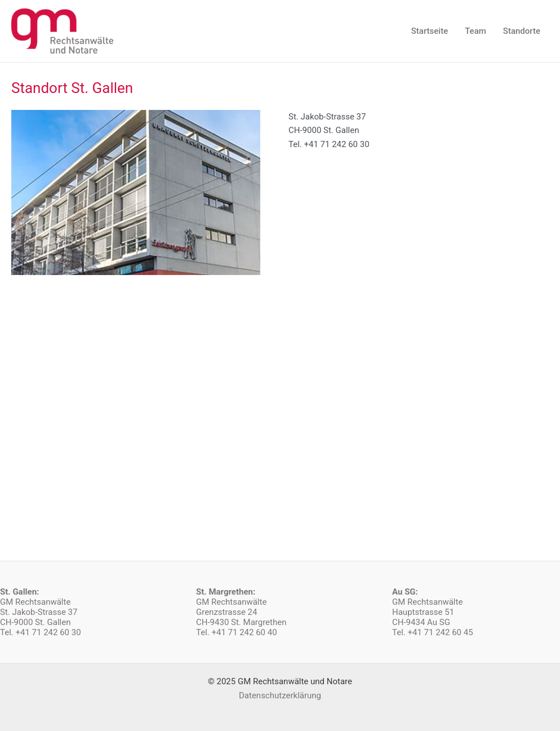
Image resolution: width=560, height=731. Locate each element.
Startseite (430, 31)
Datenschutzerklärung (280, 695)
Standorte (522, 31)
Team (475, 31)
